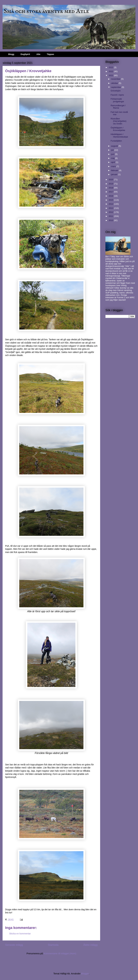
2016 (111, 196)
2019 (111, 184)
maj (113, 158)
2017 (111, 192)
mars (114, 166)
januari (115, 174)
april (113, 162)
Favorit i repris (117, 95)
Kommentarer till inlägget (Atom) (60, 953)
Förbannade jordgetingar (117, 100)
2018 (111, 188)
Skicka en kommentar (20, 934)
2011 (111, 216)
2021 (111, 75)
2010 (111, 220)
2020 (111, 180)
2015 (111, 200)
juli (113, 150)
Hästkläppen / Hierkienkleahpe (119, 136)
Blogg (11, 54)
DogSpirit (25, 54)
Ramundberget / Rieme (118, 107)
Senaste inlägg (14, 945)
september (116, 87)
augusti (115, 146)
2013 (111, 208)
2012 (111, 212)
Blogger (85, 974)
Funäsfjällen (116, 141)
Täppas (50, 54)
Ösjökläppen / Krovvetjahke (118, 129)
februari (115, 170)
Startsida (53, 945)
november (116, 79)
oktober (115, 83)
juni (113, 154)
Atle (38, 54)
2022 (111, 71)
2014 (111, 204)
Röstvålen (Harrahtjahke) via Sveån (118, 121)
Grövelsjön (116, 91)
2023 (111, 67)
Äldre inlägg (90, 945)
